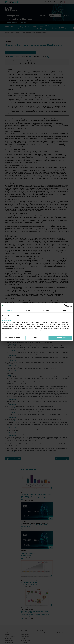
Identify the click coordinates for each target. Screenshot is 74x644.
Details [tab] (28, 310)
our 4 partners (6, 320)
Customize (37, 338)
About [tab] (64, 310)
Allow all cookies (61, 338)
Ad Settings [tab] (46, 310)
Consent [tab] (10, 310)
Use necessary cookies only (13, 338)
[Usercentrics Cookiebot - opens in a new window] (65, 305)
